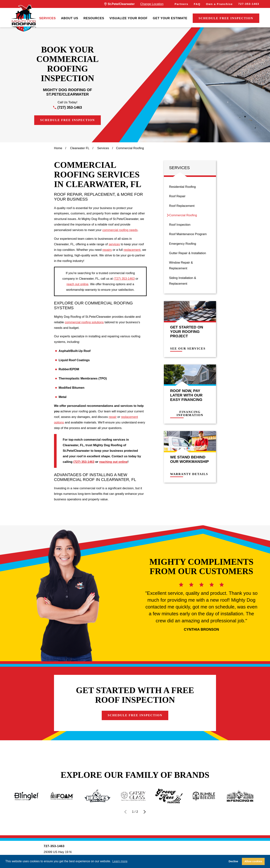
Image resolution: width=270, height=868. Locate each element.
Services (48, 18)
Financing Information (193, 414)
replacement (132, 250)
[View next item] (145, 812)
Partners (181, 4)
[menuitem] (48, 18)
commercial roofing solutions (84, 322)
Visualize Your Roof (129, 18)
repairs (107, 250)
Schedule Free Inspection (226, 18)
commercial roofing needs (120, 230)
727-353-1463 (249, 4)
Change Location (152, 4)
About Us (70, 18)
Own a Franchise (219, 4)
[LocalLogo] (24, 18)
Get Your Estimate (170, 18)
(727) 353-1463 (70, 107)
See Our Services (191, 349)
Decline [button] (233, 861)
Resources (94, 18)
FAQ (197, 4)
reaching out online (113, 462)
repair (113, 417)
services (114, 244)
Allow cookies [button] (253, 861)
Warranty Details (192, 474)
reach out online (77, 284)
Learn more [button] (120, 861)
